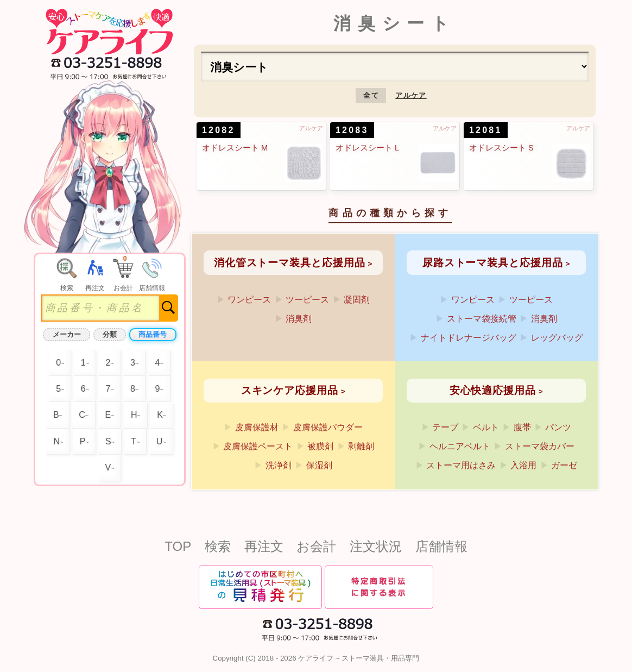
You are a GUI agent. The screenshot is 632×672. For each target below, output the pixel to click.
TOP (178, 546)
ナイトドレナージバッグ (469, 338)
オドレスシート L (367, 148)
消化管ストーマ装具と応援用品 (290, 263)
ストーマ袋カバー (540, 446)
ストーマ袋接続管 (482, 319)
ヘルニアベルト (460, 446)
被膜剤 (320, 446)
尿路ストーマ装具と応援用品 (493, 263)
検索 (218, 546)
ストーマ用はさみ (461, 465)
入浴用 (523, 465)
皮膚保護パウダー (328, 427)
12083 (352, 130)
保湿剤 (319, 465)
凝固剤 (357, 300)
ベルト (486, 427)
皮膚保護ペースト (258, 446)
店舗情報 (441, 546)
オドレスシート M (235, 148)
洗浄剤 (279, 465)
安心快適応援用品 (493, 390)
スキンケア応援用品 (290, 390)
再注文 (264, 546)
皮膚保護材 (257, 427)
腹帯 (522, 427)
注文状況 (376, 546)
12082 (219, 130)
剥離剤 (361, 446)
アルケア (411, 95)
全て (371, 95)
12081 (486, 130)
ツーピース (307, 300)
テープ (445, 427)
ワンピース (249, 300)
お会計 (316, 546)
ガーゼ (564, 465)
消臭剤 (299, 319)
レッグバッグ (557, 338)
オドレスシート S (501, 148)
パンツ (558, 427)
